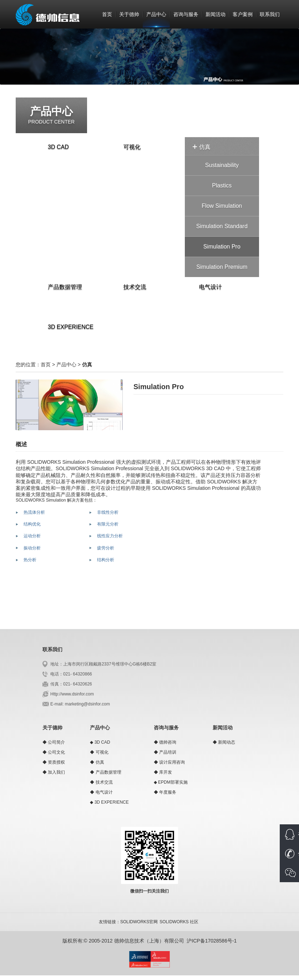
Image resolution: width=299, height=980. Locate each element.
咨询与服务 (186, 14)
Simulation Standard (222, 226)
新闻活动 (216, 14)
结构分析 (106, 560)
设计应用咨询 (172, 762)
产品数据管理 (62, 287)
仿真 (202, 147)
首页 (107, 14)
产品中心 (156, 14)
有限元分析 (108, 524)
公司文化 (56, 752)
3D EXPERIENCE (67, 327)
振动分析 (32, 548)
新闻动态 (227, 742)
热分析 (30, 560)
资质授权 (56, 762)
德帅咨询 (168, 742)
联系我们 (270, 14)
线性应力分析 (110, 536)
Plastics (222, 185)
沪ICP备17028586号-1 (212, 941)
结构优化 (32, 524)
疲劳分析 (106, 548)
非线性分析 (108, 512)
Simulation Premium (222, 267)
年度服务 (168, 792)
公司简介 (56, 742)
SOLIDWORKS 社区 (179, 922)
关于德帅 (129, 14)
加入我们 (56, 772)
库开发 (166, 772)
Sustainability (222, 165)
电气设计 (207, 287)
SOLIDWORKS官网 (139, 922)
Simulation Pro (222, 247)
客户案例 (243, 14)
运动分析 (32, 536)
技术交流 (132, 287)
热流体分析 (34, 512)
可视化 (129, 147)
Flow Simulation (222, 206)
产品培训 (168, 752)
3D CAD (55, 147)
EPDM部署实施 (173, 782)
